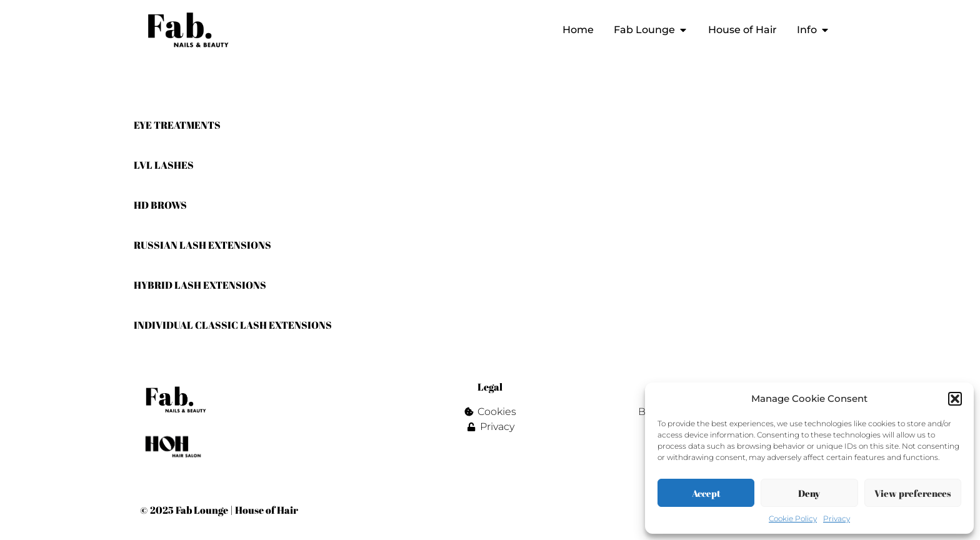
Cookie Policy (793, 518)
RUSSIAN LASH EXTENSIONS (202, 245)
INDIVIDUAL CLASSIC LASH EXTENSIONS (233, 325)
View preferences (913, 493)
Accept (706, 493)
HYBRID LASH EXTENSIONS (200, 285)
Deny (809, 493)
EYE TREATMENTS (177, 125)
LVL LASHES (164, 165)
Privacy (837, 518)
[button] (955, 399)
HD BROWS (160, 205)
